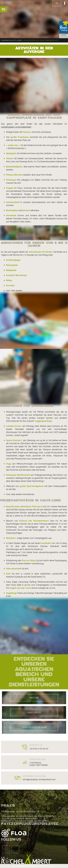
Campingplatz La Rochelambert (16, 127)
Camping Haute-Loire (11, 40)
